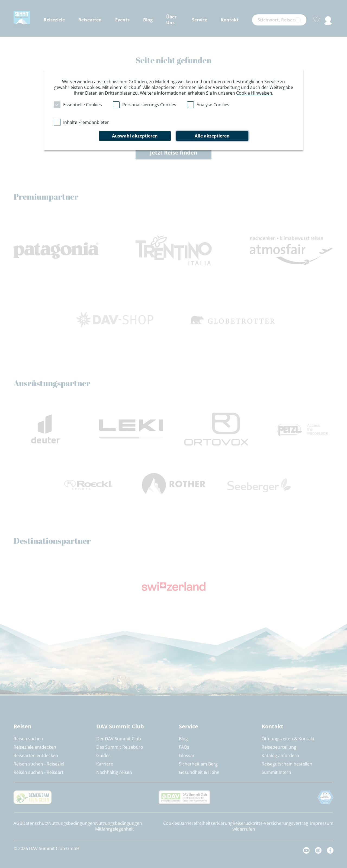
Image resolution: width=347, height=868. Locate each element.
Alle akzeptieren (212, 136)
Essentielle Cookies (83, 105)
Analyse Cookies (213, 105)
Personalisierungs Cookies (149, 105)
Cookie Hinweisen (254, 93)
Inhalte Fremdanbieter (86, 122)
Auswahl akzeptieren (135, 136)
